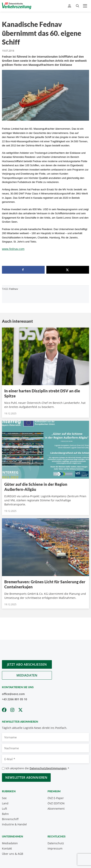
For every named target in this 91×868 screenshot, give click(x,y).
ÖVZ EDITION (56, 803)
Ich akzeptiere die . (37, 768)
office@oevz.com (13, 694)
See (4, 798)
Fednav (14, 289)
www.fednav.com (13, 249)
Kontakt (7, 848)
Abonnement (56, 809)
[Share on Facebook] (23, 270)
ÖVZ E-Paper (56, 798)
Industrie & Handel (14, 824)
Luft (5, 809)
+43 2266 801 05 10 (14, 699)
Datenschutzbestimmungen (48, 768)
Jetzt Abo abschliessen (27, 664)
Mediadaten (27, 675)
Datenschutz (56, 843)
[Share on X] (68, 270)
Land (5, 803)
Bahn (5, 814)
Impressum (55, 848)
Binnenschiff (10, 819)
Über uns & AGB (13, 854)
